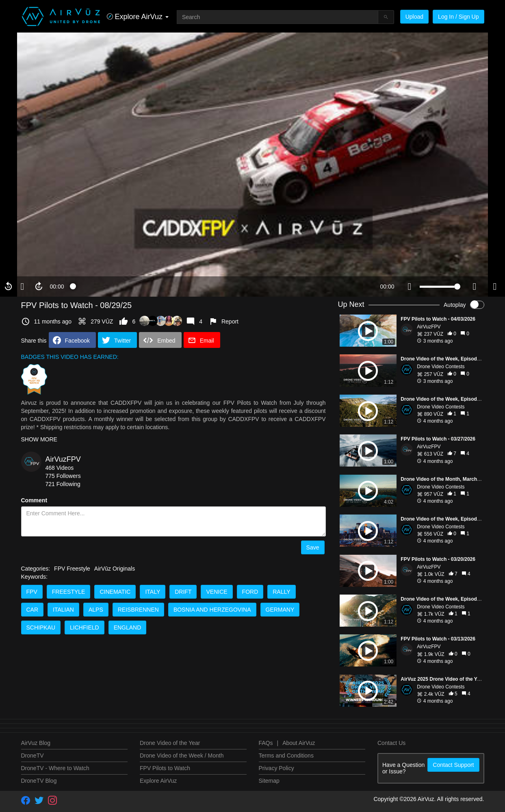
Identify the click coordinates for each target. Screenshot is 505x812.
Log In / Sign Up (458, 17)
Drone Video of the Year (170, 743)
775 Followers (63, 476)
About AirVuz (299, 743)
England (128, 627)
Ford (250, 592)
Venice (217, 592)
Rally (281, 592)
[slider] (222, 287)
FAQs (266, 743)
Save (313, 547)
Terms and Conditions (286, 756)
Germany (280, 610)
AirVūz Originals (115, 569)
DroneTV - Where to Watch (55, 768)
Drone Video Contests (441, 367)
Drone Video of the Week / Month (182, 756)
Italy (153, 592)
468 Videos (60, 468)
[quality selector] (475, 287)
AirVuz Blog (36, 743)
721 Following (63, 484)
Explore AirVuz (158, 781)
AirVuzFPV (63, 459)
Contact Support (453, 765)
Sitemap (269, 781)
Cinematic (115, 592)
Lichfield (85, 627)
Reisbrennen (138, 610)
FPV (32, 592)
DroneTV (33, 756)
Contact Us (391, 743)
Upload (414, 17)
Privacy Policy (276, 768)
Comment (34, 500)
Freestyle (69, 592)
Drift (183, 592)
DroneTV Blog (39, 781)
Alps (96, 610)
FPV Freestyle (72, 569)
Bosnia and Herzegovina (212, 610)
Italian (63, 610)
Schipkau (41, 627)
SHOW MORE (39, 439)
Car (33, 610)
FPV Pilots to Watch (165, 768)
